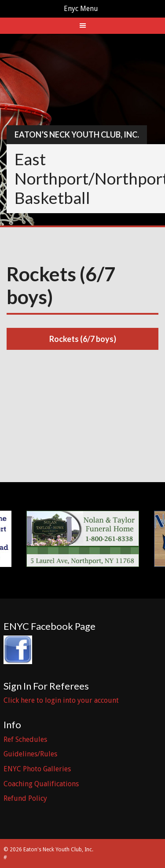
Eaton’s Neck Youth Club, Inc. (77, 134)
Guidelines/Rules (30, 754)
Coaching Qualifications (41, 784)
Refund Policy (25, 798)
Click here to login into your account (61, 700)
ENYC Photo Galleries (37, 769)
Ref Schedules (25, 739)
